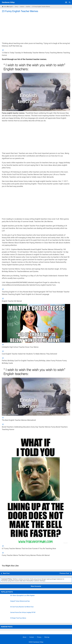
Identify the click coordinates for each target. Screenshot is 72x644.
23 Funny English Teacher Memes (20, 11)
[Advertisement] (36, 27)
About (24, 637)
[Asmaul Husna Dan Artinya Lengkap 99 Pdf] (5, 614)
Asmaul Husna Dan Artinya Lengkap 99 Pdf (23, 612)
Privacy (39, 637)
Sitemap (47, 637)
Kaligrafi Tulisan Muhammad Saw (20, 601)
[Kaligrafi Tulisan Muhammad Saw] (5, 603)
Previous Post (64, 573)
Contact (32, 637)
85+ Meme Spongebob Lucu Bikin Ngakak (22, 596)
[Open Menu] (66, 2)
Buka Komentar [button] (36, 586)
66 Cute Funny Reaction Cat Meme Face (22, 607)
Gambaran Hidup (8, 2)
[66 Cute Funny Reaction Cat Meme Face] (5, 608)
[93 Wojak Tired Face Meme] (5, 620)
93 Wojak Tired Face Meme (18, 618)
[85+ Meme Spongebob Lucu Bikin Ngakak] (5, 597)
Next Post (6, 573)
